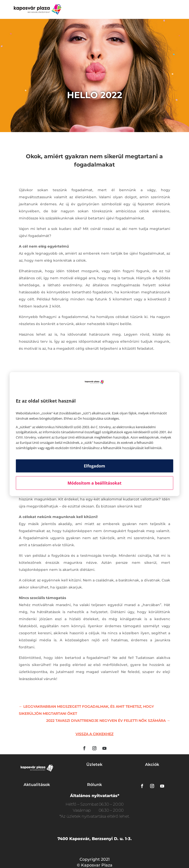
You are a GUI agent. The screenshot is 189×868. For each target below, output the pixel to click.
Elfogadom (94, 466)
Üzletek (94, 764)
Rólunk (94, 785)
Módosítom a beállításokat (94, 483)
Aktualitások (37, 785)
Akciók (152, 764)
